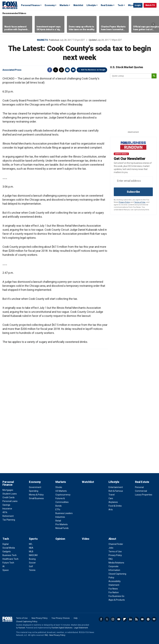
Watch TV (150, 5)
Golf (31, 566)
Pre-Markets (62, 524)
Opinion (60, 539)
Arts (111, 510)
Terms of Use (140, 202)
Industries (60, 517)
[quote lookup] (131, 76)
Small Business (36, 498)
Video (86, 539)
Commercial (141, 491)
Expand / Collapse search (130, 5)
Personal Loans (10, 501)
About (112, 539)
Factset (22, 628)
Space (6, 570)
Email (73, 70)
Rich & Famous (116, 491)
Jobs (111, 548)
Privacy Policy (124, 202)
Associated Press (12, 70)
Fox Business (10, 5)
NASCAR (33, 555)
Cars (111, 498)
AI (3, 566)
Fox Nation (114, 592)
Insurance (7, 509)
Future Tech (8, 563)
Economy (50, 5)
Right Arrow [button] (153, 24)
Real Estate (107, 5)
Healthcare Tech (10, 559)
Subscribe (133, 192)
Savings (6, 505)
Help (76, 618)
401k (5, 512)
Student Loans (10, 494)
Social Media (9, 548)
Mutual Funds (62, 528)
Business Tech (10, 555)
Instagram (113, 619)
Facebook (50, 70)
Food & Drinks (115, 506)
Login (138, 5)
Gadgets (7, 552)
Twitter (56, 70)
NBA (31, 548)
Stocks (59, 487)
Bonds (59, 506)
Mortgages (8, 490)
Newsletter (142, 619)
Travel (112, 495)
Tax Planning (9, 520)
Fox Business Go (116, 596)
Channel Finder (116, 544)
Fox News (113, 589)
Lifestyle (91, 5)
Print (67, 70)
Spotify (148, 619)
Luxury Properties (144, 495)
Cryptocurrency (63, 495)
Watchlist (78, 5)
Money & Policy (36, 495)
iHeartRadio (154, 619)
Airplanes (113, 502)
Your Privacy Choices (61, 618)
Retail (58, 521)
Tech (120, 5)
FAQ (111, 559)
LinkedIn (131, 619)
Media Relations (116, 563)
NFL (31, 544)
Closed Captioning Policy (27, 622)
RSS (136, 619)
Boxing (32, 559)
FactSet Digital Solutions (62, 628)
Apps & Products (117, 600)
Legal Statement (81, 628)
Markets (64, 5)
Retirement (8, 516)
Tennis (32, 570)
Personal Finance (30, 5)
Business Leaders (64, 513)
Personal (139, 487)
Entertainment (116, 487)
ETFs (58, 510)
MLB (31, 552)
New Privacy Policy (40, 618)
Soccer (32, 563)
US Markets (61, 491)
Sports (33, 539)
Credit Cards (9, 497)
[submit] (154, 76)
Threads (61, 70)
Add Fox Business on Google (93, 70)
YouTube (119, 619)
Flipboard (125, 619)
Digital (5, 544)
